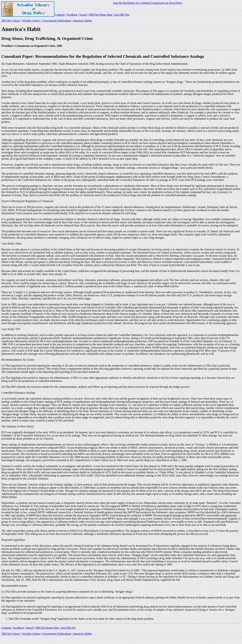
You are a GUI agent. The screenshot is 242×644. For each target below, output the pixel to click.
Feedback (72, 15)
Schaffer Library (31, 21)
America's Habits (82, 21)
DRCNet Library (11, 21)
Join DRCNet (122, 15)
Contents (60, 15)
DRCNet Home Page (101, 15)
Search (83, 15)
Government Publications (57, 21)
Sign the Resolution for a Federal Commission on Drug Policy (148, 3)
